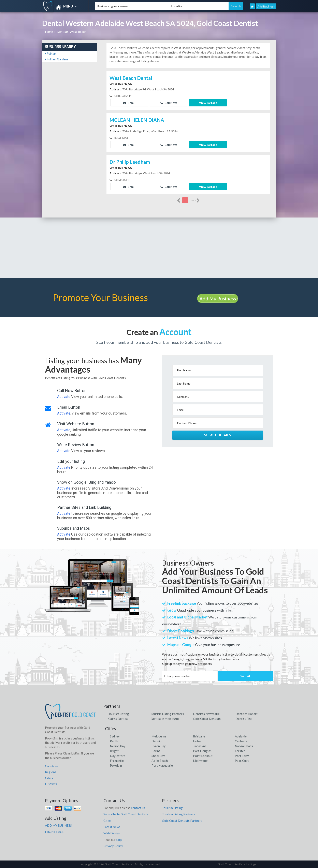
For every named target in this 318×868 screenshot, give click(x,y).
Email (129, 103)
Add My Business (218, 298)
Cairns (156, 751)
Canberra (241, 741)
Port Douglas (202, 751)
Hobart (198, 741)
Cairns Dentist (118, 719)
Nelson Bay (118, 746)
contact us (138, 808)
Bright (114, 751)
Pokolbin (116, 765)
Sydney (115, 736)
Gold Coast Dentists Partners (182, 821)
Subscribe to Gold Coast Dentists (126, 814)
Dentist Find (244, 719)
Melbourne (159, 736)
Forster (240, 751)
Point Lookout (203, 756)
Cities (49, 778)
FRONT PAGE (55, 832)
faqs (119, 840)
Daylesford (118, 756)
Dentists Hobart (247, 714)
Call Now (169, 103)
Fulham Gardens (57, 59)
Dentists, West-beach (71, 32)
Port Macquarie (162, 765)
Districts (51, 784)
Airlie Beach (160, 761)
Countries (52, 766)
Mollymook (201, 761)
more (195, 200)
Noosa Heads (244, 746)
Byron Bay (159, 746)
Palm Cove (242, 761)
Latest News (112, 827)
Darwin (156, 741)
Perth (114, 741)
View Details (208, 103)
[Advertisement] (159, 248)
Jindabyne (200, 746)
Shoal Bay (158, 756)
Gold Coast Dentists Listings (237, 864)
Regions (51, 772)
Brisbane (199, 736)
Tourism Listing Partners (167, 714)
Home (49, 32)
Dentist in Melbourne (165, 719)
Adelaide (241, 736)
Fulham (51, 54)
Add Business (266, 6)
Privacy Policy (113, 846)
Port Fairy (242, 756)
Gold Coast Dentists (207, 719)
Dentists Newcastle (206, 714)
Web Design (112, 833)
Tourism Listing (119, 714)
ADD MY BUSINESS (58, 825)
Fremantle (117, 761)
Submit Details (218, 435)
